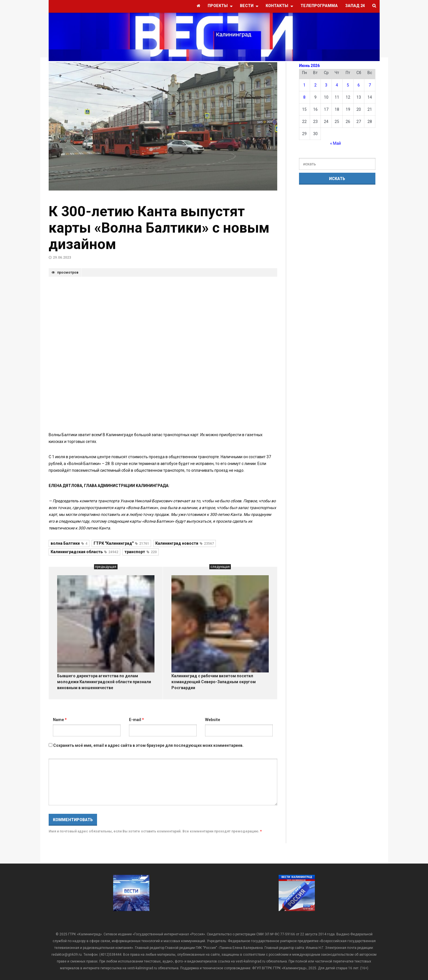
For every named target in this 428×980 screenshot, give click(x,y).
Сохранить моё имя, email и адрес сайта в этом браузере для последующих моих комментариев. (148, 745)
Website (213, 720)
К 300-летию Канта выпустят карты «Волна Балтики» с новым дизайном (159, 228)
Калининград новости (185, 543)
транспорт (141, 552)
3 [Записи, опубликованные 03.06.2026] (326, 85)
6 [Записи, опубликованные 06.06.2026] (359, 85)
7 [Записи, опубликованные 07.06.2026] (370, 85)
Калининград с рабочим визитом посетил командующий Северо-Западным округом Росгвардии (214, 682)
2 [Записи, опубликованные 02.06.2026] (315, 85)
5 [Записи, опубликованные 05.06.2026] (348, 85)
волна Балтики (69, 543)
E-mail (136, 720)
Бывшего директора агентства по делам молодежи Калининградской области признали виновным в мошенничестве (104, 682)
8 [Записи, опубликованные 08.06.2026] (304, 97)
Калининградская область (84, 552)
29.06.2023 (62, 258)
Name (60, 720)
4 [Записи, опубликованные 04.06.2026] (337, 85)
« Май (335, 143)
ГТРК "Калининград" (121, 543)
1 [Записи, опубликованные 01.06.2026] (304, 85)
